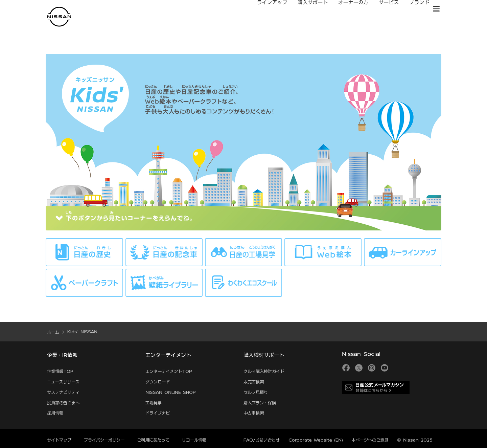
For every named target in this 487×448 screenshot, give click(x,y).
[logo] (59, 17)
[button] (436, 9)
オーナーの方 (347, 9)
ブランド (413, 9)
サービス (382, 9)
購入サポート (306, 9)
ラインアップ (265, 9)
